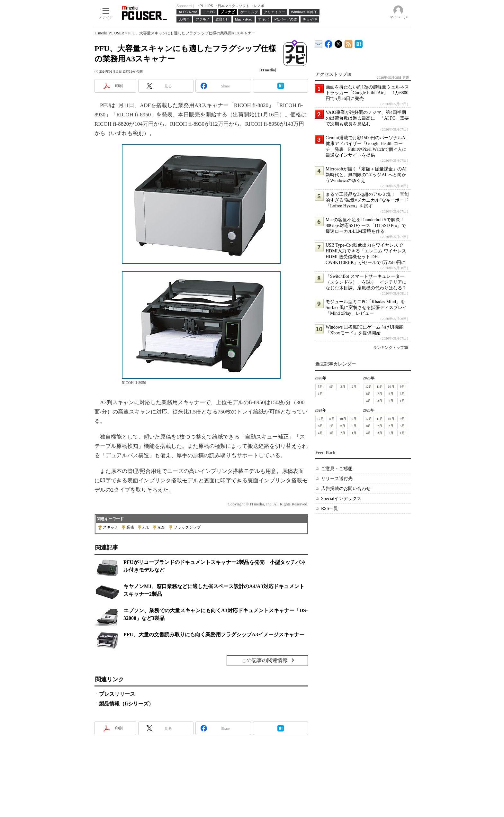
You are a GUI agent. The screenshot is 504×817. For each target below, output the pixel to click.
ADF (161, 527)
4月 (332, 387)
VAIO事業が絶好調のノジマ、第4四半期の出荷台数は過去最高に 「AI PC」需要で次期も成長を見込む (367, 118)
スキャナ (111, 527)
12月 (369, 387)
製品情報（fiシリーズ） (126, 704)
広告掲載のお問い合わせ (346, 489)
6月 (391, 394)
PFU (146, 527)
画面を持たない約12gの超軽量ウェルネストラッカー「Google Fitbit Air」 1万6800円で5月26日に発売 (367, 93)
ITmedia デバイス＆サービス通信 (319, 43)
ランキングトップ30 (391, 348)
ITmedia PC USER (109, 33)
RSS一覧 (330, 508)
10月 (391, 387)
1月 (320, 394)
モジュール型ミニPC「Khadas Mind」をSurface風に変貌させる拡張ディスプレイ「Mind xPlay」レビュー (366, 308)
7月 (380, 394)
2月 (354, 387)
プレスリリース (117, 694)
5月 (320, 387)
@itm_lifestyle (339, 43)
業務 (130, 527)
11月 (380, 387)
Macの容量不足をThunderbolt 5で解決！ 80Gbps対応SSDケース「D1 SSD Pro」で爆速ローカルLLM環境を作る (367, 226)
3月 (343, 387)
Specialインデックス (341, 499)
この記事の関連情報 (265, 660)
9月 (402, 387)
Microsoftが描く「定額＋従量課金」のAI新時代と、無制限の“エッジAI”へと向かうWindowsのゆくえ (366, 175)
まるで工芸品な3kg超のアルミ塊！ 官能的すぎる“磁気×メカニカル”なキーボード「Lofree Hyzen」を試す (367, 200)
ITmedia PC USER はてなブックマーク (359, 43)
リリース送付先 (337, 479)
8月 (369, 394)
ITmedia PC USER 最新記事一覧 (349, 43)
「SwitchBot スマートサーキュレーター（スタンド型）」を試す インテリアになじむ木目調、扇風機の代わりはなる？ (366, 282)
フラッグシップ (187, 527)
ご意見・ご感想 (337, 469)
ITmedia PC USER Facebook (329, 43)
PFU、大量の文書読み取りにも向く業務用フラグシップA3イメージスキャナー (214, 635)
